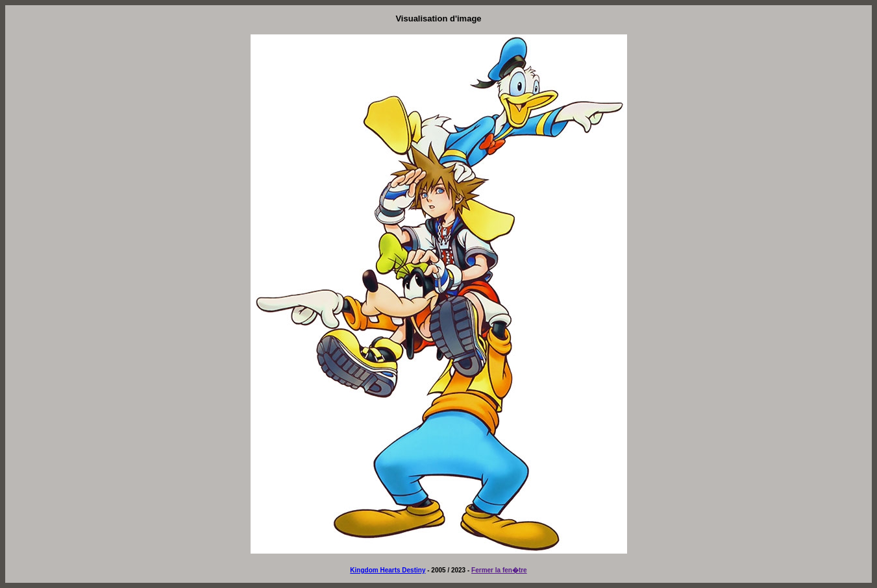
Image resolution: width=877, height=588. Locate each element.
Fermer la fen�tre (499, 570)
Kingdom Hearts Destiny (388, 570)
